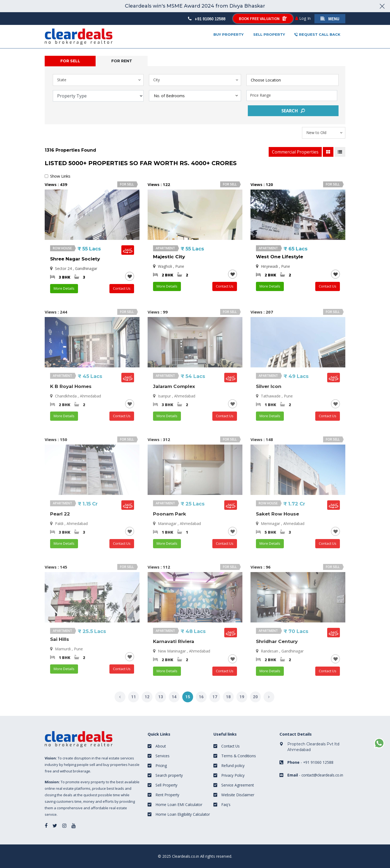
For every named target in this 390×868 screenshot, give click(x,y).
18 (228, 697)
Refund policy (233, 766)
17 (215, 697)
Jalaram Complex (174, 386)
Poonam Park (170, 514)
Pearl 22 (60, 514)
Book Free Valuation (263, 18)
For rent (122, 61)
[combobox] (292, 80)
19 (242, 697)
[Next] (269, 697)
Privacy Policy (233, 775)
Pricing (161, 766)
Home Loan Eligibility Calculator (183, 814)
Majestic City (169, 257)
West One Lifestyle (279, 257)
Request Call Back (317, 35)
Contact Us (122, 288)
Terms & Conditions (239, 756)
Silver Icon (269, 386)
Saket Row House (277, 514)
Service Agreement (238, 785)
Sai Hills (60, 639)
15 (188, 697)
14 (174, 697)
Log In (303, 18)
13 (161, 697)
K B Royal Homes (71, 386)
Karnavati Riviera (174, 641)
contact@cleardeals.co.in (323, 775)
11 (134, 697)
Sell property (269, 34)
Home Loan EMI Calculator (179, 805)
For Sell (70, 61)
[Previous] (120, 697)
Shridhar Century (277, 641)
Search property (169, 775)
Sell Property (167, 785)
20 (255, 697)
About (161, 746)
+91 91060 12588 (206, 19)
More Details (64, 288)
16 (201, 697)
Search (293, 111)
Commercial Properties (295, 152)
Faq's (226, 805)
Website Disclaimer (238, 795)
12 (147, 697)
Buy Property (228, 34)
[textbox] (297, 79)
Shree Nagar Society (75, 259)
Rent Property (168, 795)
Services (163, 756)
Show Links (60, 176)
